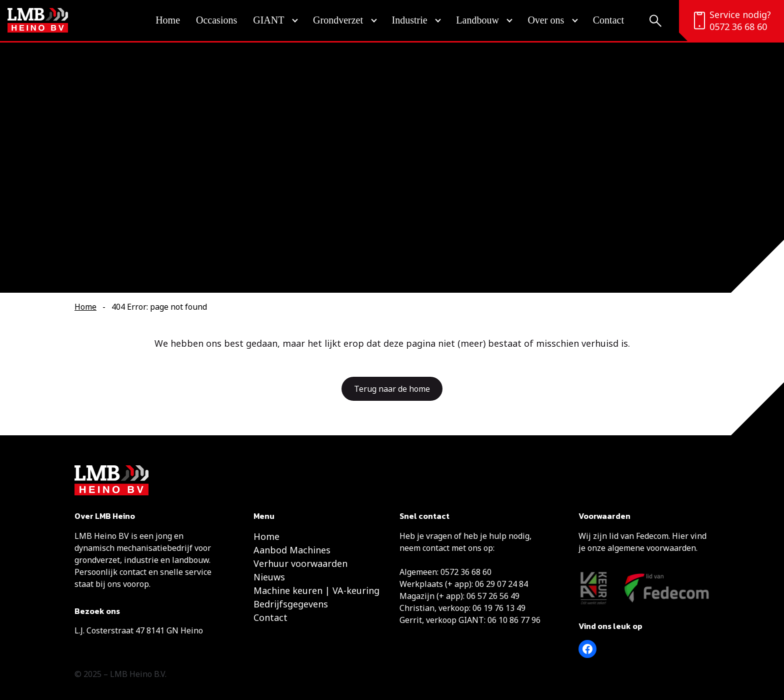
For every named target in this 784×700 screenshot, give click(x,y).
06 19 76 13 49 (499, 608)
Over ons (546, 20)
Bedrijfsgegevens (291, 604)
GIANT (268, 20)
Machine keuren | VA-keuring (316, 590)
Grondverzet (338, 20)
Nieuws (269, 577)
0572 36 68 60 (738, 27)
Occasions (216, 20)
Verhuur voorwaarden (300, 563)
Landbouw (477, 20)
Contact (608, 20)
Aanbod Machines (292, 550)
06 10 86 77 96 (514, 620)
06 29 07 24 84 (501, 584)
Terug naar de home (392, 389)
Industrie (410, 20)
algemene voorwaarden (652, 548)
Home (168, 20)
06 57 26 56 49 (493, 596)
